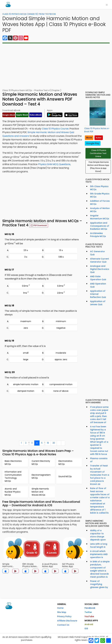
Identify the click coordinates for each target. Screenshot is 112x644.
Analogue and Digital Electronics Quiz (100, 269)
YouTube (89, 616)
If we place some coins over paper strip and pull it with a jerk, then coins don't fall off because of (99, 415)
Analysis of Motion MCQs (100, 210)
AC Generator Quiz (98, 253)
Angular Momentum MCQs (100, 217)
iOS (86, 629)
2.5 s (26, 250)
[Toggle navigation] (107, 5)
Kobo (99, 138)
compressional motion (61, 384)
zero (26, 328)
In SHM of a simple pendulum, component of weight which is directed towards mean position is (100, 569)
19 (48, 443)
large (26, 359)
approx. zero (61, 359)
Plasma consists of (99, 460)
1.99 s (61, 257)
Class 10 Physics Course (55, 129)
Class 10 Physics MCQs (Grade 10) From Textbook (29, 14)
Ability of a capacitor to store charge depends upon (98, 535)
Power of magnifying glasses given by (99, 584)
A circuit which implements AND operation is (99, 554)
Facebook (90, 608)
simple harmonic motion (26, 384)
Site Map (62, 612)
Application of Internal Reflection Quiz (98, 294)
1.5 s (61, 250)
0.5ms (26, 286)
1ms (26, 293)
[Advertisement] (56, 66)
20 (54, 443)
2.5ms (61, 293)
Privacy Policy (64, 616)
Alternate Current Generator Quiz (100, 260)
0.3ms (61, 286)
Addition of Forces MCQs (100, 202)
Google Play (93, 143)
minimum (61, 321)
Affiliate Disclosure (67, 621)
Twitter (88, 612)
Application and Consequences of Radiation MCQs (100, 226)
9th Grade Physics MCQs (100, 195)
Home (60, 608)
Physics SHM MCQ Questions (54, 164)
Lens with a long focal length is (99, 545)
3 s (26, 257)
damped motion (26, 391)
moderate (61, 353)
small (26, 353)
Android (89, 624)
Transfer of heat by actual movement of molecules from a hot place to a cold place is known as (100, 475)
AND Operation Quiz (98, 285)
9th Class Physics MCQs (99, 188)
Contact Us (63, 625)
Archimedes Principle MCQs (98, 235)
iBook (89, 138)
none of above (61, 391)
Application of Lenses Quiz (98, 303)
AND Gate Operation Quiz (98, 278)
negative (61, 328)
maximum (26, 321)
